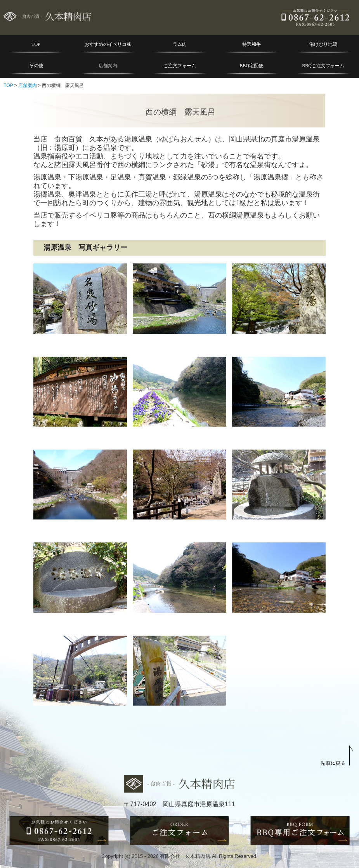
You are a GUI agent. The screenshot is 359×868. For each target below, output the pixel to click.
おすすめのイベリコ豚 (108, 44)
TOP (36, 44)
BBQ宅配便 (251, 66)
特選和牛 (251, 44)
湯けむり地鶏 (323, 44)
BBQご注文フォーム (323, 66)
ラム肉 (180, 44)
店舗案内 (108, 66)
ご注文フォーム (180, 66)
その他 (36, 66)
